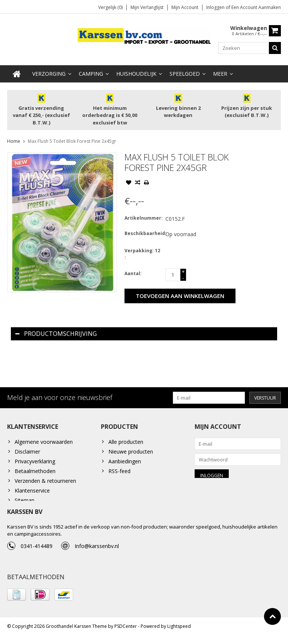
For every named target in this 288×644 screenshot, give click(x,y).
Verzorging (49, 75)
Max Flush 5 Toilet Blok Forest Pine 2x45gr (72, 142)
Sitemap (25, 502)
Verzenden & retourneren (45, 482)
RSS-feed (119, 473)
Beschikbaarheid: (143, 234)
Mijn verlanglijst (147, 8)
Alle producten (126, 443)
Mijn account (185, 8)
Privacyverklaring (35, 463)
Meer (220, 75)
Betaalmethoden (35, 473)
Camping (91, 75)
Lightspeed (179, 635)
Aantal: (133, 275)
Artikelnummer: (143, 219)
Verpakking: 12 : (142, 255)
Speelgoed (185, 75)
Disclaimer (27, 453)
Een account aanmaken (256, 8)
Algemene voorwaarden (44, 443)
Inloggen (216, 8)
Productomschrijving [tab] (56, 335)
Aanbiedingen (125, 463)
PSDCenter (126, 635)
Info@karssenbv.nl (97, 552)
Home (14, 142)
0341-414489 (37, 552)
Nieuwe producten (131, 453)
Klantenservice (32, 492)
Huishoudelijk (136, 75)
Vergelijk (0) (110, 8)
